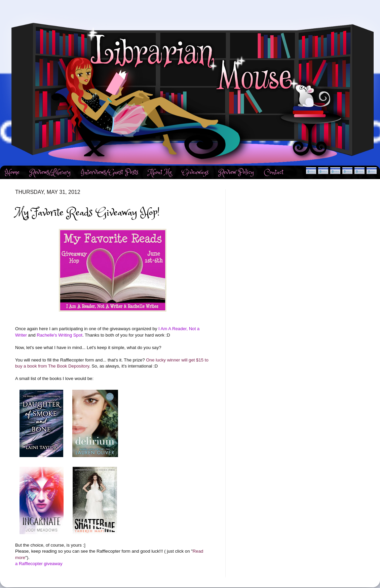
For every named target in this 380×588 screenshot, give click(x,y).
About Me (160, 172)
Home (12, 172)
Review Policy (236, 172)
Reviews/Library (50, 172)
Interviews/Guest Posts (109, 172)
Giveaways (195, 172)
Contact (274, 172)
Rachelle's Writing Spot (60, 335)
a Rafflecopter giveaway (39, 564)
